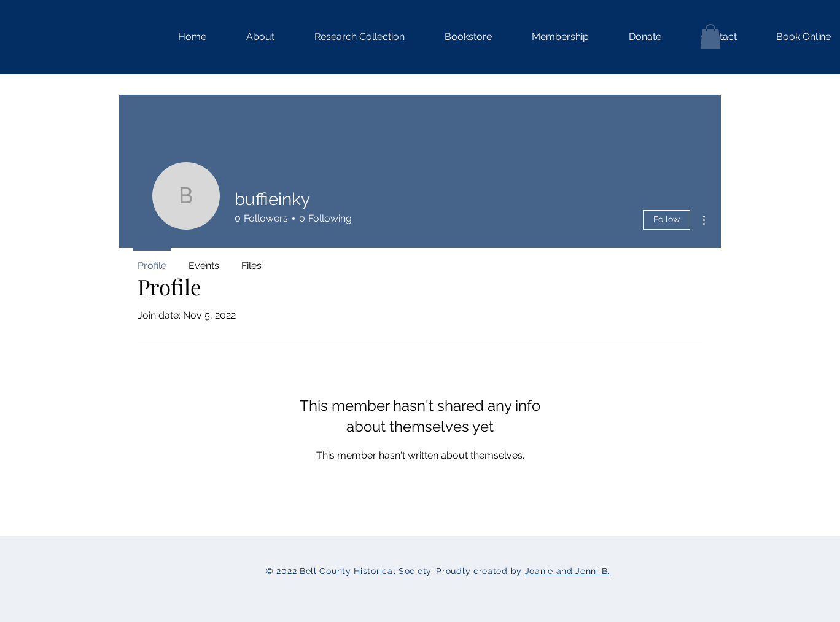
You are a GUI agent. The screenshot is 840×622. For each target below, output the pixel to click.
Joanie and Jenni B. (567, 571)
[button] (349, 37)
